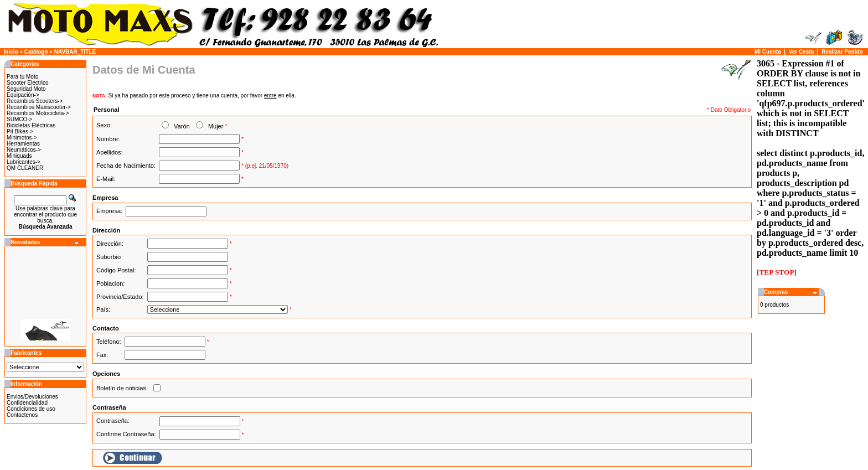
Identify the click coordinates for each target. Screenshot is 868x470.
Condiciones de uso (31, 409)
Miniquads (19, 156)
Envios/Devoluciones (32, 397)
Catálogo (36, 52)
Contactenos (22, 415)
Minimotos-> (22, 138)
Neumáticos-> (24, 150)
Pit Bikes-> (20, 131)
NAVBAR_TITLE (75, 52)
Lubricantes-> (24, 162)
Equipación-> (23, 95)
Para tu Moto (22, 77)
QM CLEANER (25, 168)
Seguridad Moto (26, 89)
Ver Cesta (802, 52)
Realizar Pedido (842, 52)
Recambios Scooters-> (35, 101)
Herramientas (23, 144)
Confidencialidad (27, 403)
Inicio (11, 52)
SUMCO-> (19, 119)
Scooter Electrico (28, 83)
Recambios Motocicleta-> (38, 113)
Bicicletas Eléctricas (31, 125)
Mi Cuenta (768, 52)
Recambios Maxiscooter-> (39, 107)
